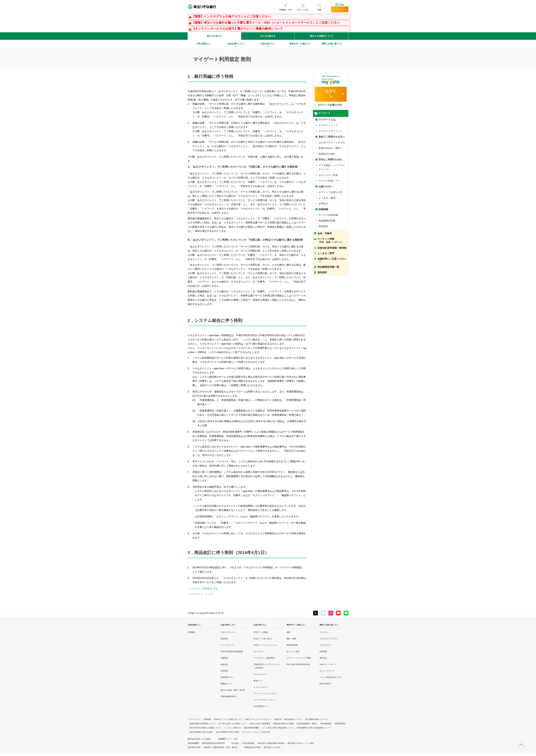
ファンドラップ (227, 645)
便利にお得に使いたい (329, 625)
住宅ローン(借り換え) (263, 639)
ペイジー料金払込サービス (331, 677)
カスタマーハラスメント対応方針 (256, 732)
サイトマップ (195, 719)
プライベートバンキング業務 (299, 658)
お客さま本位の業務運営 (260, 724)
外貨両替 (323, 651)
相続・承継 (291, 639)
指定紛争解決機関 (251, 728)
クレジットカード (327, 671)
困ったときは (303, 10)
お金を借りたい (260, 625)
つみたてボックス (228, 632)
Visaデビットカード (328, 664)
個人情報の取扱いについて (317, 719)
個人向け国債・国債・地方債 (233, 690)
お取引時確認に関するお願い (201, 732)
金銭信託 (224, 664)
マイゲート (324, 632)
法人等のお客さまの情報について (232, 724)
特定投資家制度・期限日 (307, 724)
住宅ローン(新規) (261, 632)
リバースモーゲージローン (265, 700)
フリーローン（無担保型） (265, 658)
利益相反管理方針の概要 (283, 724)
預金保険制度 (326, 724)
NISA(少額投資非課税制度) (232, 651)
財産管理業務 (292, 645)
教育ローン (258, 681)
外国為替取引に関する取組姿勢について (314, 728)
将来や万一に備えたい (296, 625)
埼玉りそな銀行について (322, 36)
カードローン (259, 651)
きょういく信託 (293, 651)
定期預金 (224, 658)
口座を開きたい (194, 625)
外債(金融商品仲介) (229, 696)
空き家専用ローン (261, 706)
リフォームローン (261, 687)
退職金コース (226, 684)
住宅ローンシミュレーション (266, 645)
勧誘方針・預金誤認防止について (288, 719)
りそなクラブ (325, 645)
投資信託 (224, 639)
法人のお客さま (268, 36)
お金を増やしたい (228, 625)
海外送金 (323, 658)
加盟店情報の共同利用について (202, 724)
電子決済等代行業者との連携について (205, 728)
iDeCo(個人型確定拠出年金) (298, 664)
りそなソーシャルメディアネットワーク (206, 613)
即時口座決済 (325, 684)
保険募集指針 (340, 724)
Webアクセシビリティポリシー (258, 719)
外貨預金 (224, 671)
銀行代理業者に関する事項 (228, 732)
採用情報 (207, 719)
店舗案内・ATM (285, 10)
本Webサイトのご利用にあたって (228, 719)
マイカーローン (260, 674)
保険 (288, 632)
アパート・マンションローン (266, 693)
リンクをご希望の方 (232, 728)
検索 (320, 10)
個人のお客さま (214, 36)
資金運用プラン (227, 677)
